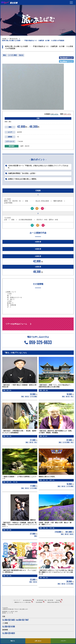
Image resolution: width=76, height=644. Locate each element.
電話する (13, 641)
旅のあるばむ (14, 39)
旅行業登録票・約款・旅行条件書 (45, 600)
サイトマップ (17, 600)
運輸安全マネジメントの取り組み (23, 602)
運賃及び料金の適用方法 (53, 602)
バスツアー (63, 641)
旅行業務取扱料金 (27, 600)
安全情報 (58, 600)
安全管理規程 (39, 602)
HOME (4, 39)
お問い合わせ (38, 641)
